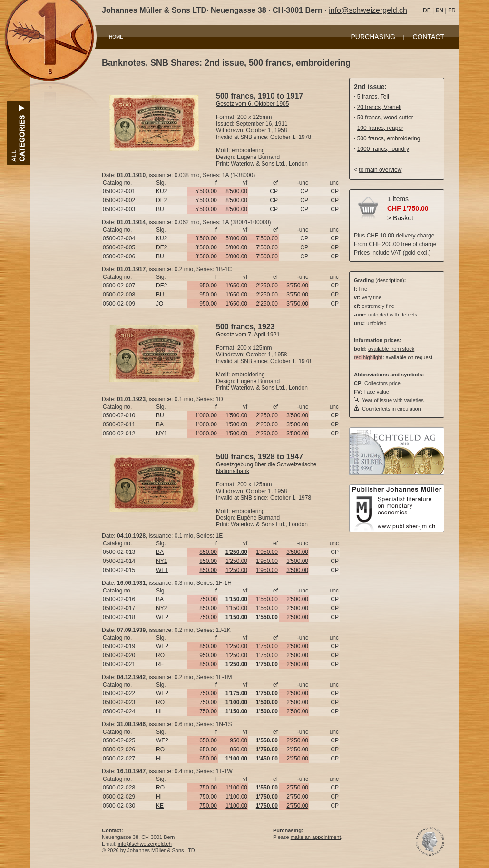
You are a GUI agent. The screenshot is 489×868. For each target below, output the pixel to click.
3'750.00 (297, 286)
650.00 (208, 740)
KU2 (161, 191)
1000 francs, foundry (383, 149)
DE (427, 10)
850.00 (208, 552)
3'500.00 (206, 238)
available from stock (391, 349)
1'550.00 (267, 599)
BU (160, 256)
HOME (116, 37)
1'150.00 (236, 608)
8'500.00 (236, 191)
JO (160, 304)
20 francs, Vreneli (379, 107)
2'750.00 (297, 788)
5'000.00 (236, 238)
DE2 (161, 247)
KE (160, 806)
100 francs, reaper (380, 128)
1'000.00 (206, 415)
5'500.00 (206, 191)
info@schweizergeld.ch (368, 10)
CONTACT (428, 37)
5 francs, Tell (373, 97)
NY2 (161, 608)
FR (452, 10)
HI (159, 711)
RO (160, 655)
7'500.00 (267, 238)
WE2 (162, 617)
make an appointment (316, 837)
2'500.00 (297, 599)
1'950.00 (267, 552)
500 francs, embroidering (389, 138)
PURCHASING (373, 37)
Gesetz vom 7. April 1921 (248, 335)
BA (160, 424)
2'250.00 (267, 286)
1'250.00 (236, 561)
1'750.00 (267, 646)
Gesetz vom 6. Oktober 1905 (252, 104)
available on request (409, 357)
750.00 (208, 599)
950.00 (208, 286)
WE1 (162, 570)
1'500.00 (236, 415)
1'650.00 (236, 286)
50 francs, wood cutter (385, 118)
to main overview (380, 170)
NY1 (161, 434)
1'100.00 (236, 788)
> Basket (400, 218)
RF (160, 664)
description (390, 280)
